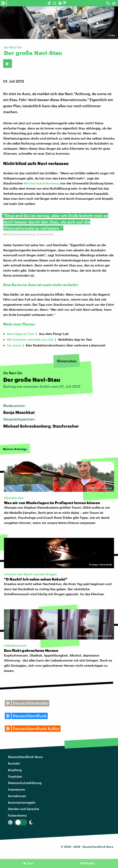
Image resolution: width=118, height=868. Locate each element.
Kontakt (14, 763)
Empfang (15, 770)
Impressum (16, 789)
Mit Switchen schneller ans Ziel (30, 339)
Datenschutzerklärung (25, 783)
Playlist (89, 863)
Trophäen (15, 776)
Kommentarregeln (22, 802)
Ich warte (14, 345)
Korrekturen (17, 796)
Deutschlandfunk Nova (25, 757)
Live (30, 863)
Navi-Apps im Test (21, 334)
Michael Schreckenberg (41, 183)
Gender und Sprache (24, 809)
